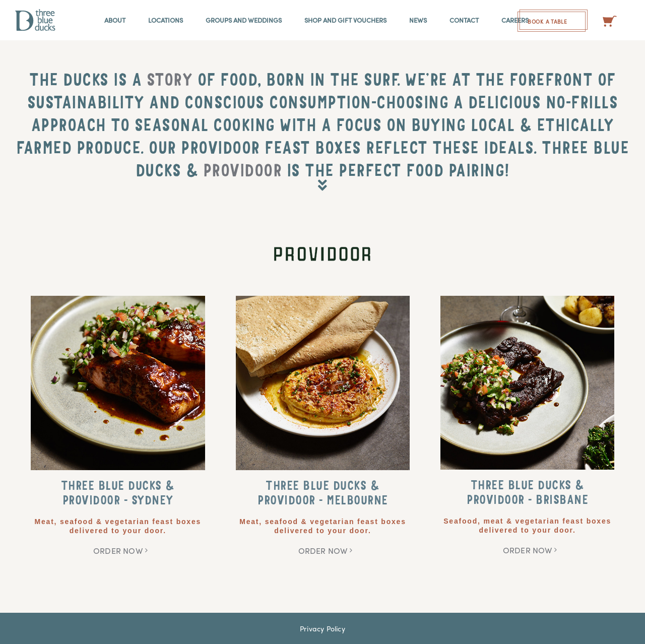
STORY (170, 82)
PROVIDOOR (243, 173)
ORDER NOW (118, 551)
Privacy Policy (322, 628)
